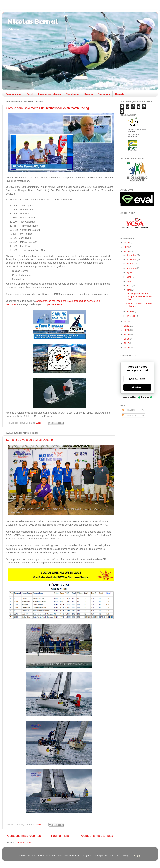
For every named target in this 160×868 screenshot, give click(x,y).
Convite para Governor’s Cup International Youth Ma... (139, 296)
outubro (131, 264)
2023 (127, 251)
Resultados (72, 94)
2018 (127, 339)
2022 (127, 321)
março (130, 312)
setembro (131, 268)
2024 (127, 247)
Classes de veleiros (49, 94)
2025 (127, 243)
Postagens (129, 410)
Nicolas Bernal (33, 21)
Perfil (30, 94)
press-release (54, 304)
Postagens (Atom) (23, 843)
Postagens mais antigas (96, 836)
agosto (130, 272)
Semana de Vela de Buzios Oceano (29, 440)
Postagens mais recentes (23, 836)
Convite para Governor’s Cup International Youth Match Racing (47, 108)
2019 (127, 334)
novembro (132, 259)
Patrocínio (104, 94)
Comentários (130, 415)
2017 (127, 343)
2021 (127, 326)
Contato (120, 94)
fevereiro (131, 316)
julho (129, 277)
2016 (127, 347)
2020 (127, 330)
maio (129, 286)
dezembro (132, 255)
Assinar (137, 387)
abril (129, 290)
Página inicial (14, 94)
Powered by (137, 397)
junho (130, 281)
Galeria (88, 94)
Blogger (138, 856)
